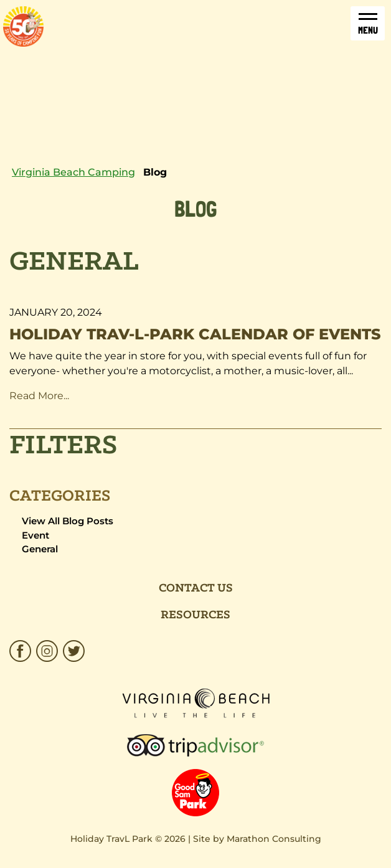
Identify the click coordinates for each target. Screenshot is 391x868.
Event (35, 535)
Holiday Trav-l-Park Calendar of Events (195, 334)
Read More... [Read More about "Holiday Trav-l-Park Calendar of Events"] (42, 396)
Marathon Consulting (274, 839)
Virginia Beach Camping (73, 172)
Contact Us (196, 588)
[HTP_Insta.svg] (47, 651)
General (40, 549)
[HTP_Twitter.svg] (73, 651)
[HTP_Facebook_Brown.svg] (21, 651)
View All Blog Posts (68, 521)
